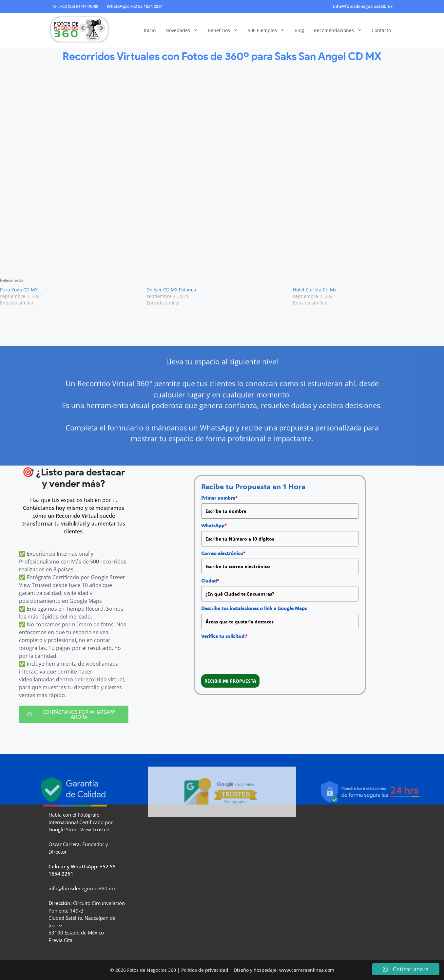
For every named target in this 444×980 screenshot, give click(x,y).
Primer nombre (219, 498)
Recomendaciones (340, 30)
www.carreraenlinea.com (307, 970)
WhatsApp (214, 525)
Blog (299, 30)
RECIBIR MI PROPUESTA (230, 681)
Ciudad (210, 581)
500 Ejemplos (269, 30)
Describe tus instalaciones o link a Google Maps (254, 608)
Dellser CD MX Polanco (171, 290)
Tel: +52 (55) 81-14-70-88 (75, 6)
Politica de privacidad (205, 970)
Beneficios (225, 30)
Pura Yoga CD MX (19, 290)
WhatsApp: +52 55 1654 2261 (135, 6)
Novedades (184, 30)
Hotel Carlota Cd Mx (315, 290)
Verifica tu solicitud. (224, 636)
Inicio (150, 30)
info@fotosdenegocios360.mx (363, 6)
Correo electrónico (223, 553)
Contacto (381, 30)
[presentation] (251, 654)
